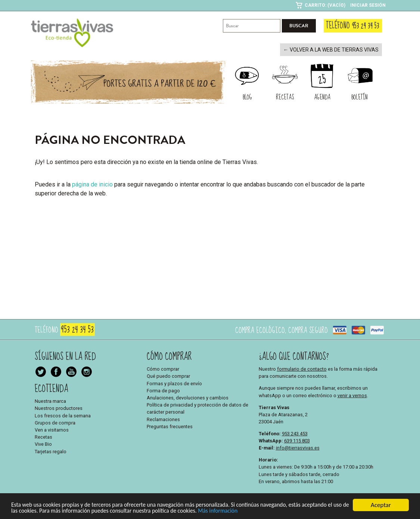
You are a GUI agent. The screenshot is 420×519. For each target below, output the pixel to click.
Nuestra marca (50, 400)
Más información (291, 511)
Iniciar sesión (368, 5)
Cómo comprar (163, 368)
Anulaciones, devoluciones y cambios (188, 397)
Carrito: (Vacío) (325, 5)
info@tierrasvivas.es (298, 447)
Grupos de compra (55, 422)
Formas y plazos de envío (174, 383)
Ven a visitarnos (52, 429)
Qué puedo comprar (168, 376)
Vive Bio (43, 444)
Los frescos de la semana (63, 415)
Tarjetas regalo (51, 451)
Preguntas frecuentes (170, 426)
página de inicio (92, 184)
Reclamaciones (163, 419)
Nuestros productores (59, 408)
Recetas (43, 436)
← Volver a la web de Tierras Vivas (335, 50)
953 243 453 (295, 433)
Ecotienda (52, 388)
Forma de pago (163, 390)
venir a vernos (352, 395)
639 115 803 (297, 440)
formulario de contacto (302, 368)
